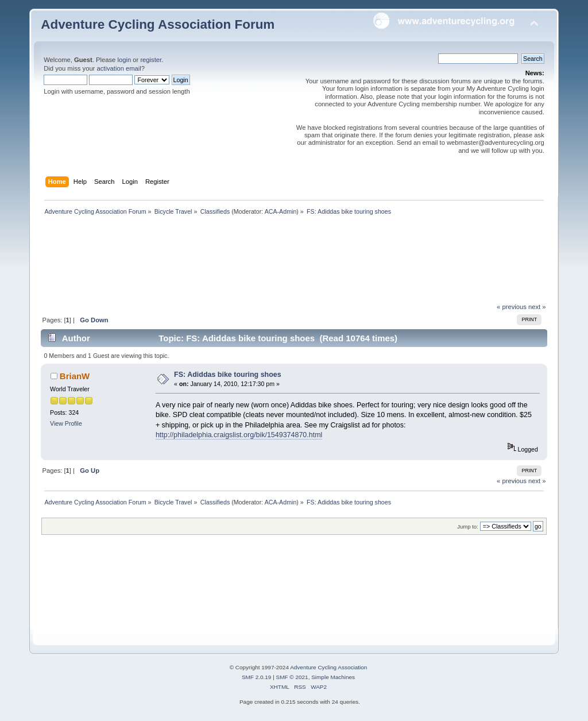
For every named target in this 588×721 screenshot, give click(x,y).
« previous (512, 307)
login (124, 60)
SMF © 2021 (292, 677)
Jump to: (468, 527)
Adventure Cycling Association (328, 667)
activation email (119, 68)
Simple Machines (333, 677)
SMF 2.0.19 (257, 677)
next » (537, 307)
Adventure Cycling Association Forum (158, 24)
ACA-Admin (281, 211)
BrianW (75, 376)
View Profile (66, 423)
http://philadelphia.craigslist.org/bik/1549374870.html (239, 435)
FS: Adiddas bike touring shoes (228, 375)
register (151, 60)
